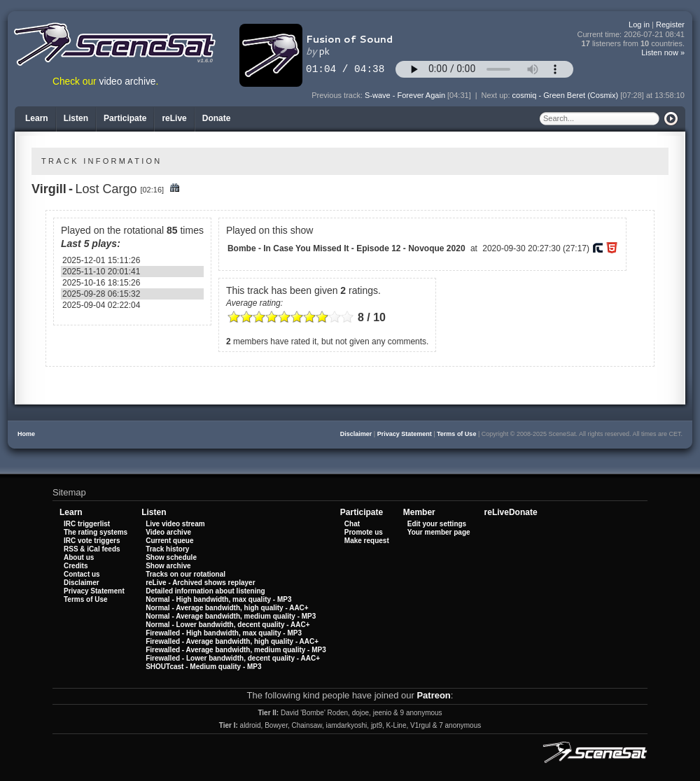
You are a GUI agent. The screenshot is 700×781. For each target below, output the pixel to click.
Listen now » (663, 52)
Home (26, 434)
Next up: (497, 95)
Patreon (433, 695)
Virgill (49, 189)
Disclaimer (356, 434)
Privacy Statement (405, 434)
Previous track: (338, 95)
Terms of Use (456, 434)
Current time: (631, 35)
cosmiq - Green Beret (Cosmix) (566, 95)
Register (670, 24)
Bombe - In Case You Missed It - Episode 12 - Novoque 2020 (346, 248)
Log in (639, 24)
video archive (128, 82)
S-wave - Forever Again (405, 95)
